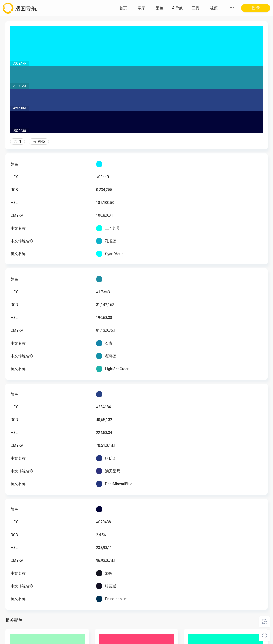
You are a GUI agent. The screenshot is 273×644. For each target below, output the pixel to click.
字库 (141, 8)
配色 (159, 8)
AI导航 (178, 8)
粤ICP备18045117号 (137, 639)
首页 (123, 8)
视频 (214, 8)
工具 (196, 8)
